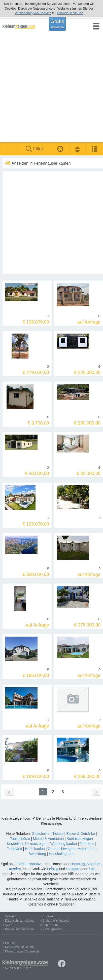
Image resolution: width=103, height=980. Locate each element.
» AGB (7, 925)
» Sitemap (9, 916)
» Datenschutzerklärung (19, 921)
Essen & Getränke (81, 834)
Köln (92, 869)
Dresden (14, 869)
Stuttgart (73, 869)
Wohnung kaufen (64, 844)
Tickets (58, 834)
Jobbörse (87, 844)
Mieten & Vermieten (48, 839)
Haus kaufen (35, 849)
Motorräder (86, 849)
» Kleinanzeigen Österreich (21, 951)
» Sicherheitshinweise (55, 921)
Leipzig (53, 869)
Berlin (22, 864)
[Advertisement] (51, 88)
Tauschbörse (20, 839)
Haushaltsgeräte (62, 854)
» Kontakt (47, 916)
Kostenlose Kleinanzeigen (27, 844)
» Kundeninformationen (18, 929)
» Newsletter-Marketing (18, 947)
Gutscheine (41, 834)
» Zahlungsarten (51, 929)
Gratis (57, 24)
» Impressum (49, 925)
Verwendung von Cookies (33, 13)
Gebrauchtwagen (61, 849)
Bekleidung (37, 854)
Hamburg (78, 864)
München (94, 864)
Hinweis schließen (70, 13)
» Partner (9, 943)
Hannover (36, 864)
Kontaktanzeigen (80, 839)
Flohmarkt (14, 849)
